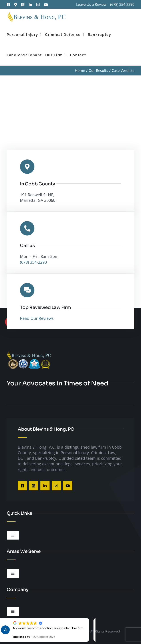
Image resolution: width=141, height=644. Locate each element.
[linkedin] (45, 486)
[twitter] (56, 486)
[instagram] (34, 486)
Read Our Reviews (37, 318)
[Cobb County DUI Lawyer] (29, 353)
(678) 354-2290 (122, 4)
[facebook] (22, 486)
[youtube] (68, 486)
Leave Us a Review (91, 4)
